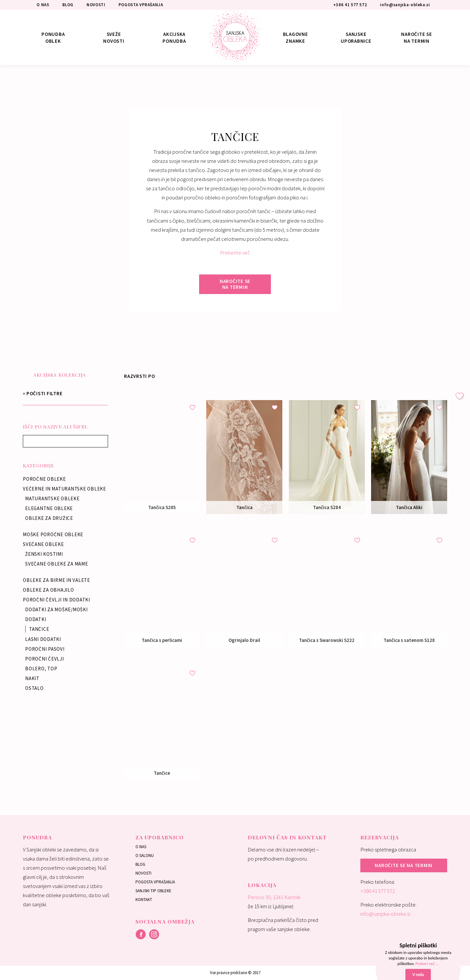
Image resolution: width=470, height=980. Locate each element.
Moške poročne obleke (53, 534)
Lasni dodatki (43, 639)
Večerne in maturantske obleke (64, 489)
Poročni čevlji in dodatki (56, 600)
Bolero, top (41, 669)
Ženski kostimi (44, 554)
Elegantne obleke (49, 508)
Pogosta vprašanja (155, 882)
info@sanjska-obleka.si (385, 914)
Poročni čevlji (45, 659)
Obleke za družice (49, 518)
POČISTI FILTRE (65, 397)
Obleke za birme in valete (56, 580)
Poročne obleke (44, 479)
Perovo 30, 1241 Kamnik (274, 897)
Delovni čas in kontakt (287, 837)
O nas (141, 847)
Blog (140, 864)
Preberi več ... (427, 964)
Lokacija (262, 885)
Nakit (32, 678)
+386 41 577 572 (378, 891)
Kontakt (144, 900)
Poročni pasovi (45, 649)
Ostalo (34, 688)
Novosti (143, 873)
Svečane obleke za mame (57, 564)
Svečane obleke (43, 544)
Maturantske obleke (52, 498)
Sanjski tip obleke (153, 891)
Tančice (39, 629)
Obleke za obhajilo (48, 590)
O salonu (145, 856)
